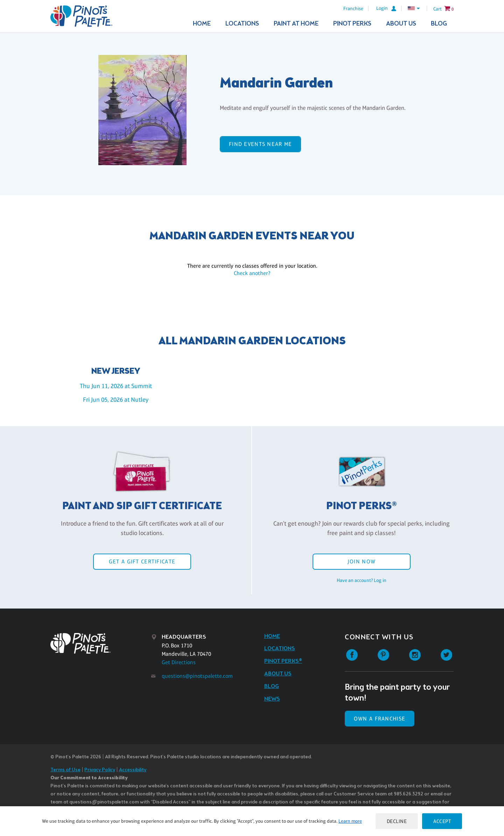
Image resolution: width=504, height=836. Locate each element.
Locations (242, 24)
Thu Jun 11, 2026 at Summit (116, 386)
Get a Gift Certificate (142, 561)
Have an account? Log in (362, 580)
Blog (439, 24)
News (272, 699)
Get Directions (179, 662)
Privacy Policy (100, 770)
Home (202, 24)
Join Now (362, 561)
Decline (397, 821)
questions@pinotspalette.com (197, 676)
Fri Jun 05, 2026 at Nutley (116, 400)
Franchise (353, 8)
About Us (401, 24)
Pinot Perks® (283, 661)
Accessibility (133, 770)
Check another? (252, 273)
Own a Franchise (380, 719)
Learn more (350, 821)
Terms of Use (65, 770)
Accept (442, 821)
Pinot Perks (352, 24)
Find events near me (260, 144)
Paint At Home (296, 24)
